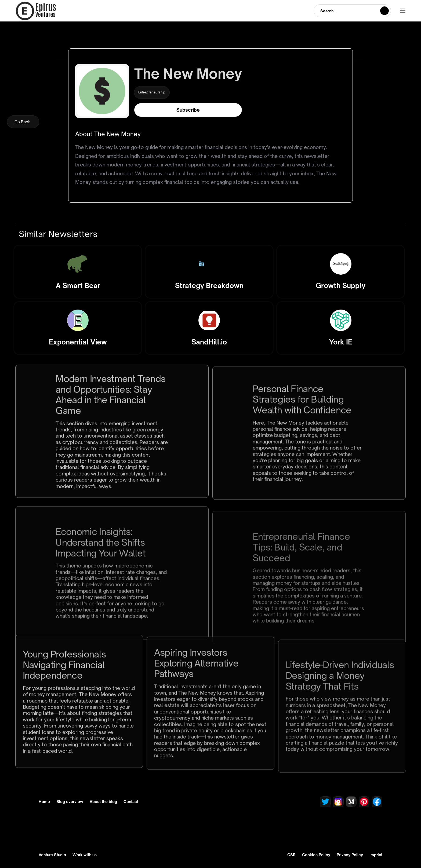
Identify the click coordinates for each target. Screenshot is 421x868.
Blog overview (70, 802)
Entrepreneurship (152, 92)
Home (44, 802)
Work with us (85, 855)
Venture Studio (52, 855)
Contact (131, 802)
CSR (291, 855)
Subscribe (188, 110)
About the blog (103, 802)
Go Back (22, 122)
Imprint (376, 855)
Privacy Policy (350, 855)
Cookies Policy (316, 855)
